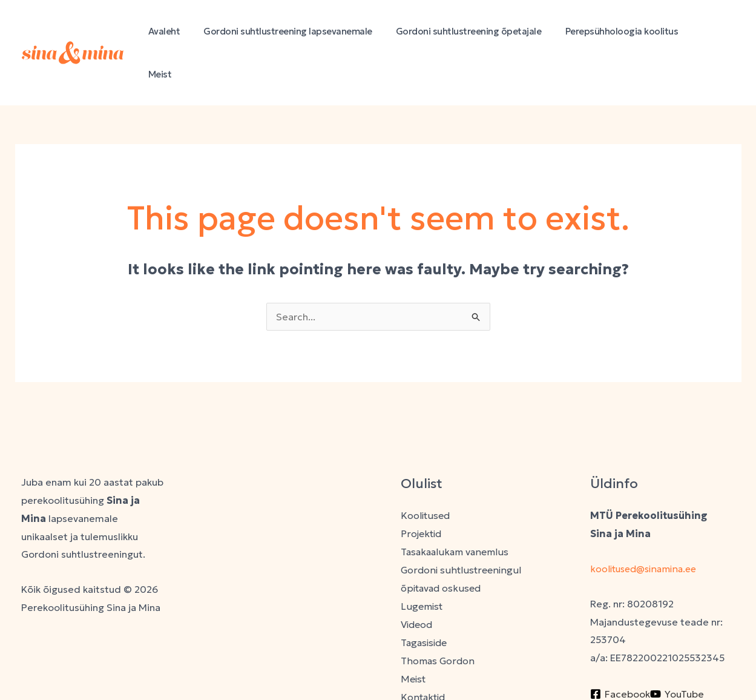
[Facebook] (620, 650)
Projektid (422, 490)
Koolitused (426, 472)
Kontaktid (423, 652)
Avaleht (187, 31)
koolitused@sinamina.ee (648, 526)
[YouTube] (677, 650)
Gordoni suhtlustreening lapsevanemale (305, 31)
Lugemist (422, 563)
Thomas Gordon (438, 616)
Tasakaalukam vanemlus (456, 509)
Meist (715, 31)
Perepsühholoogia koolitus (628, 31)
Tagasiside (426, 598)
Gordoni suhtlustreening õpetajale (481, 31)
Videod (418, 581)
